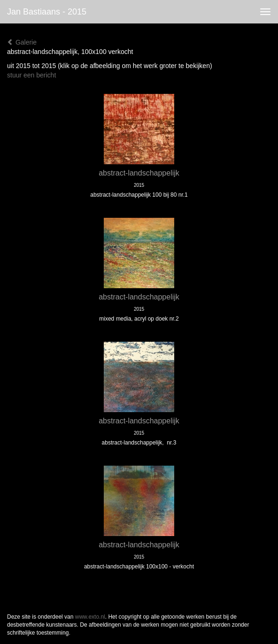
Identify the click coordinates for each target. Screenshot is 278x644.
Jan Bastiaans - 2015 (47, 12)
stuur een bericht (31, 75)
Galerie (22, 42)
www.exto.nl (90, 617)
